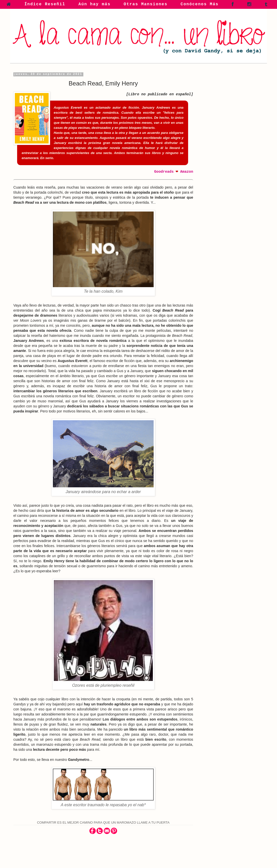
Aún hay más (94, 4)
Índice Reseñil (45, 4)
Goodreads (164, 172)
